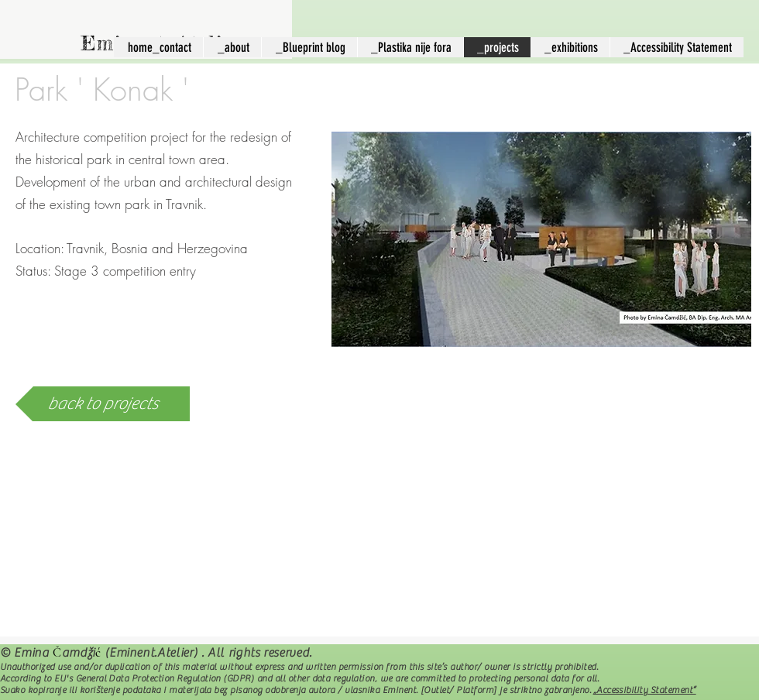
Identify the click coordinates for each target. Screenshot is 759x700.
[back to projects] (103, 404)
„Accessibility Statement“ (645, 690)
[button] (541, 239)
